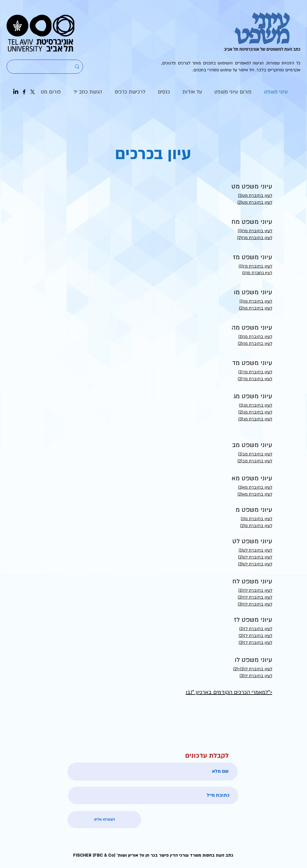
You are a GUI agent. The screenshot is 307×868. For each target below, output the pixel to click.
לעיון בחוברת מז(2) (257, 273)
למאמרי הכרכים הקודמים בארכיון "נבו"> (229, 692)
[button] (192, 92)
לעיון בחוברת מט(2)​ (255, 202)
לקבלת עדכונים (207, 756)
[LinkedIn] (16, 92)
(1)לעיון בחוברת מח (255, 231)
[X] (33, 92)
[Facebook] (24, 92)
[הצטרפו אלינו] (104, 820)
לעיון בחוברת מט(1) (255, 196)
